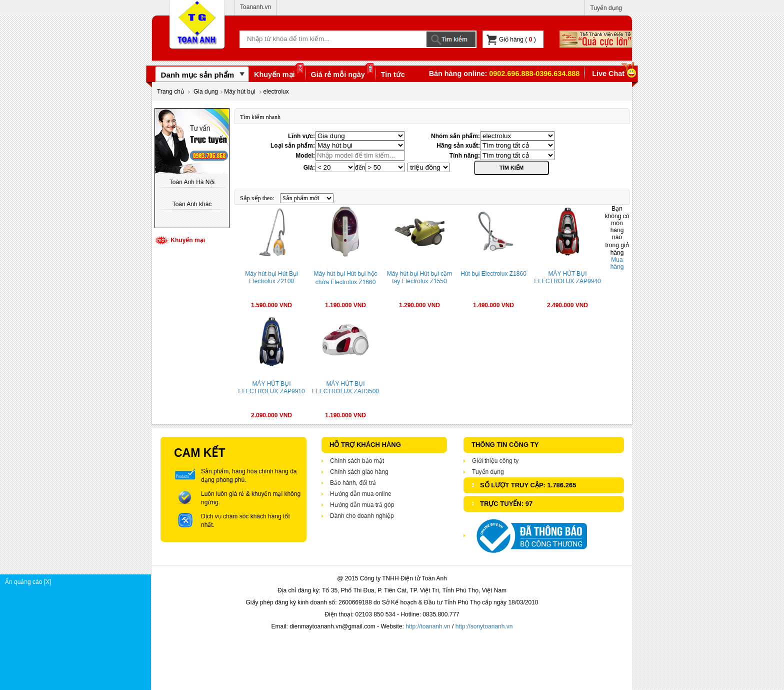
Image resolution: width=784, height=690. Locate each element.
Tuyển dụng (606, 8)
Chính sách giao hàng (359, 472)
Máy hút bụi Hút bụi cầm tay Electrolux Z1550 (419, 277)
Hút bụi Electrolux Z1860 (493, 274)
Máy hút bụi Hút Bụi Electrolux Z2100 (271, 277)
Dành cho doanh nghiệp (362, 516)
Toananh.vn (255, 7)
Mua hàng (617, 263)
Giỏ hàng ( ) (511, 40)
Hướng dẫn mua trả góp (362, 505)
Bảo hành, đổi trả (353, 483)
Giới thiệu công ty (495, 461)
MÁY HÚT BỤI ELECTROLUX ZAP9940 (567, 277)
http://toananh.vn (428, 626)
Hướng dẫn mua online (361, 494)
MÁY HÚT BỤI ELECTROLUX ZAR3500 (345, 388)
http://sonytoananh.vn (484, 626)
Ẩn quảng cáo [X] (78, 582)
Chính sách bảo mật (357, 461)
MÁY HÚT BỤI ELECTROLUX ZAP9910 (271, 388)
